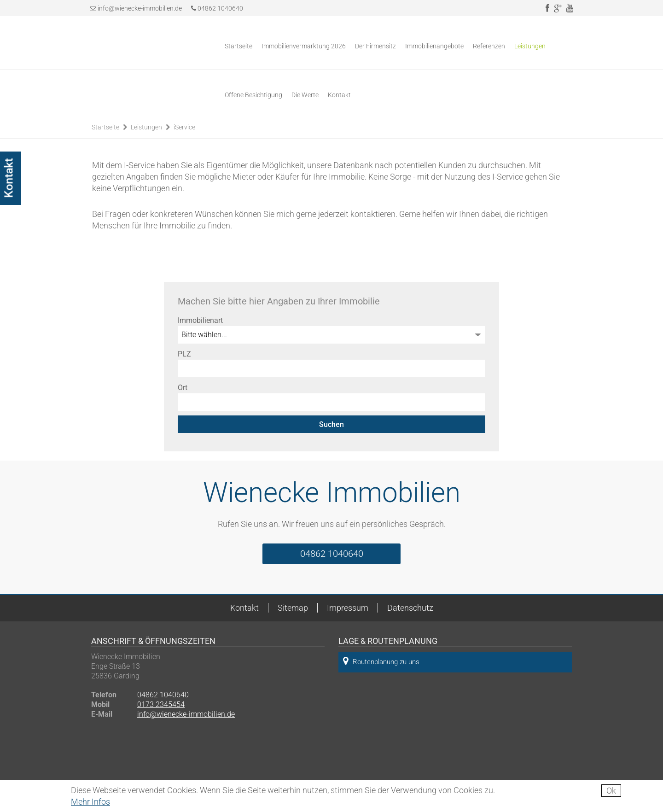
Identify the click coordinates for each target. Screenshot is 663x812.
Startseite (238, 46)
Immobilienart (200, 320)
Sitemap (293, 608)
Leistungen (530, 46)
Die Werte (305, 95)
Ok (611, 791)
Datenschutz (410, 608)
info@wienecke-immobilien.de (140, 8)
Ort (183, 388)
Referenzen (489, 46)
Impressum (348, 608)
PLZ (184, 354)
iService (184, 127)
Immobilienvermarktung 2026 (304, 46)
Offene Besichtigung (253, 95)
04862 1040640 (217, 8)
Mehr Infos (90, 802)
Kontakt (339, 95)
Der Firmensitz (375, 46)
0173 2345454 (161, 704)
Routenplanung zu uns (381, 661)
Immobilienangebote (434, 46)
